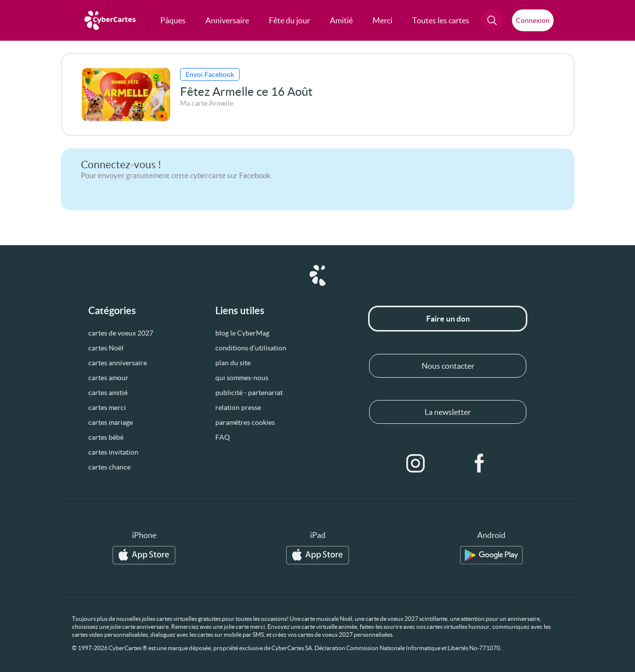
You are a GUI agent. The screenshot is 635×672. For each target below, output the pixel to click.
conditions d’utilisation (251, 348)
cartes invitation (113, 452)
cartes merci (107, 407)
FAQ (222, 437)
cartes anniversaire (118, 363)
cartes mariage (111, 422)
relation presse (238, 407)
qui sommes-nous (242, 378)
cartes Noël (106, 348)
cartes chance (109, 467)
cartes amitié (108, 393)
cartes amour (108, 378)
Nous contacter (448, 366)
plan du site (233, 363)
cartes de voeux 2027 (121, 333)
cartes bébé (106, 437)
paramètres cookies (245, 422)
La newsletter (448, 412)
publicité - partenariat (249, 393)
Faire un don (448, 319)
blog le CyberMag (242, 333)
